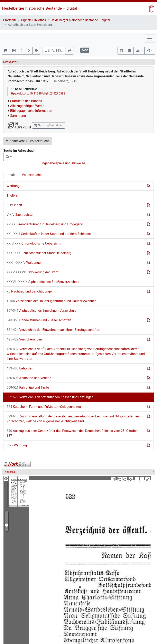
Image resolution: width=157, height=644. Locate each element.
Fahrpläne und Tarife (28, 388)
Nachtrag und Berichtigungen (30, 291)
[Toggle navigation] (150, 39)
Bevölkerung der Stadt (33, 272)
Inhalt (11, 175)
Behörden (20, 368)
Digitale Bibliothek (34, 20)
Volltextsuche (32, 175)
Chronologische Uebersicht (34, 243)
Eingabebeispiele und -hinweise (62, 163)
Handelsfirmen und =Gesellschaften (39, 320)
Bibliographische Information (31, 111)
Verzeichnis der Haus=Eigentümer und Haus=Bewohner (51, 301)
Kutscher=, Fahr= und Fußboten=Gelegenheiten (44, 407)
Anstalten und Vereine (29, 378)
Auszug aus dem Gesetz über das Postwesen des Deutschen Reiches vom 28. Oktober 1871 (72, 433)
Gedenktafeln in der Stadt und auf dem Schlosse (49, 234)
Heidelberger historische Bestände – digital (40, 8)
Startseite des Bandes (26, 101)
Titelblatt (13, 195)
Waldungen (25, 263)
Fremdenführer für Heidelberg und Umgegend (45, 224)
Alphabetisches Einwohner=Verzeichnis (41, 311)
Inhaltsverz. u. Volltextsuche (28, 141)
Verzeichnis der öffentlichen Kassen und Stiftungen (50, 397)
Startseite (10, 20)
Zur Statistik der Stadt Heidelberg (39, 253)
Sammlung (18, 116)
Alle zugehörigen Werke (27, 106)
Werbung (13, 186)
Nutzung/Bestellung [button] (49, 125)
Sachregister (20, 215)
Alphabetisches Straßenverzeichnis (43, 282)
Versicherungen (24, 339)
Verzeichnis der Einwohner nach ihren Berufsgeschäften (53, 330)
